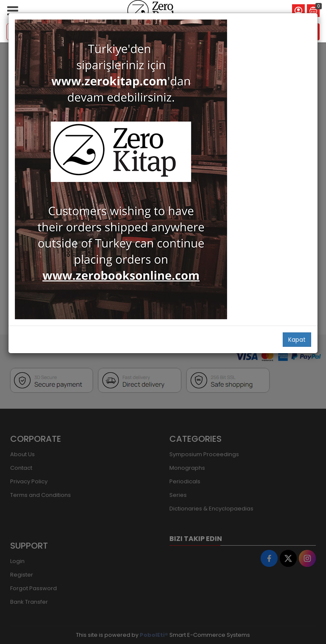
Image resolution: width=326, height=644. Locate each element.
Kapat (297, 340)
